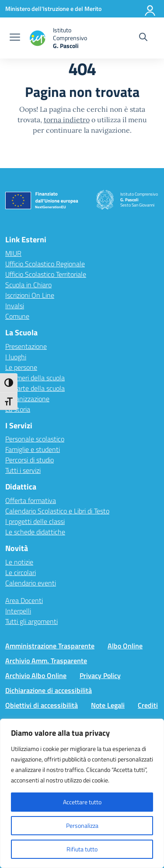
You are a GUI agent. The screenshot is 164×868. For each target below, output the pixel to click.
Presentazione (26, 346)
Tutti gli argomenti (31, 621)
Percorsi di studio (30, 460)
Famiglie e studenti (33, 449)
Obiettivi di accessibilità (42, 705)
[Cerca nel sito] (143, 38)
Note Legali (108, 705)
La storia (18, 409)
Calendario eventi (31, 583)
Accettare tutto (82, 802)
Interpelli (18, 611)
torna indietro (67, 120)
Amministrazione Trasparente (50, 646)
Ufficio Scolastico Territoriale (46, 274)
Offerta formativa (31, 500)
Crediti (148, 705)
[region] (82, 793)
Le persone (21, 367)
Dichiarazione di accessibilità (49, 690)
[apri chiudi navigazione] (15, 38)
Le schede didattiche (35, 532)
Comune (17, 316)
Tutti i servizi (23, 470)
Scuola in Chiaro (28, 285)
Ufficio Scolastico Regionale (45, 264)
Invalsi (15, 306)
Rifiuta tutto (82, 849)
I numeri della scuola (35, 378)
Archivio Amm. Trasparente (46, 661)
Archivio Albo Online (36, 675)
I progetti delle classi (35, 521)
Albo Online (125, 646)
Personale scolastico (35, 439)
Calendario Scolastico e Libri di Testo (57, 511)
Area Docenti (24, 600)
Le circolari (21, 572)
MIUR (13, 253)
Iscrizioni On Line (30, 295)
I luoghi (16, 357)
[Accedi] (150, 9)
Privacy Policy (100, 675)
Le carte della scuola (35, 388)
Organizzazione (27, 399)
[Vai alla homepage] (67, 38)
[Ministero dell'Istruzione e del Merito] (53, 9)
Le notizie (19, 562)
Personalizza (82, 825)
